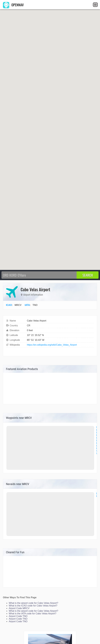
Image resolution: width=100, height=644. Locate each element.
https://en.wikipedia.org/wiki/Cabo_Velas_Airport (52, 345)
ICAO (9, 305)
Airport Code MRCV (19, 608)
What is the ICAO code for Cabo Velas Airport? (33, 606)
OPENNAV (13, 5)
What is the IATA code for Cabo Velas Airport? (33, 614)
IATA (27, 305)
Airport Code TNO (18, 616)
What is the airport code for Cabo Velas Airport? (33, 603)
